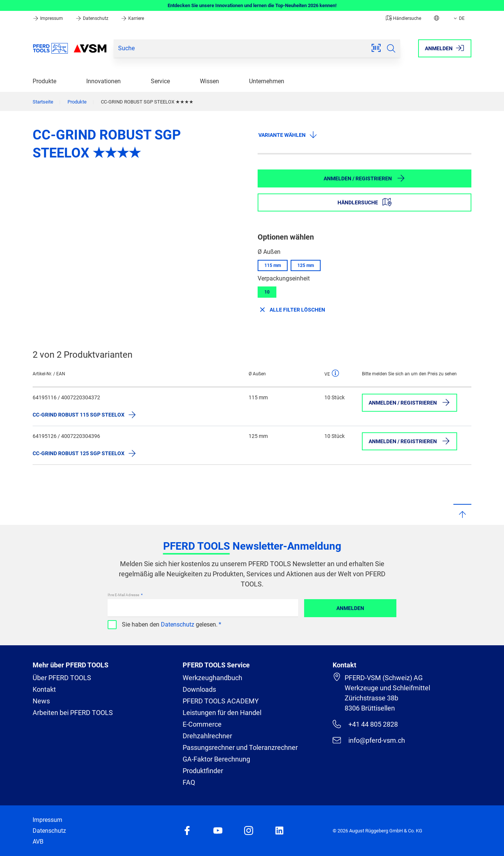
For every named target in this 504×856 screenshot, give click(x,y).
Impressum (48, 18)
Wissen (209, 81)
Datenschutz (92, 18)
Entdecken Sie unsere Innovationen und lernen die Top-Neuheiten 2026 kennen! (252, 5)
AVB (38, 842)
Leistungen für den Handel (222, 713)
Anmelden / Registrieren (364, 178)
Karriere (132, 18)
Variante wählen (288, 135)
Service (160, 81)
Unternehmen (267, 81)
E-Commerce (202, 724)
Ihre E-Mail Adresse (124, 595)
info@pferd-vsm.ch (369, 740)
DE (458, 18)
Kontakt (44, 689)
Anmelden (350, 608)
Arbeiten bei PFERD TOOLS (73, 713)
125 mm (306, 265)
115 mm (273, 265)
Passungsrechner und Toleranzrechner (240, 747)
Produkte (44, 81)
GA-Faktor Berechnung (216, 759)
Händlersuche (403, 18)
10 (267, 292)
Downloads (199, 689)
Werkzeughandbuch (212, 678)
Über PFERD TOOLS (62, 678)
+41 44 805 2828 (365, 724)
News (41, 701)
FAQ (189, 782)
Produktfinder (203, 771)
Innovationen (103, 81)
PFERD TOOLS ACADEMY (221, 701)
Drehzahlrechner (207, 736)
